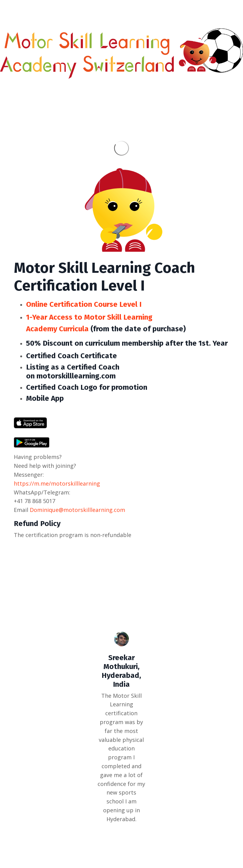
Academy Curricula (57, 329)
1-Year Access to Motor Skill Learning (89, 317)
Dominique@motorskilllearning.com (77, 510)
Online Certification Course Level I (84, 304)
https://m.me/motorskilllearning (57, 483)
